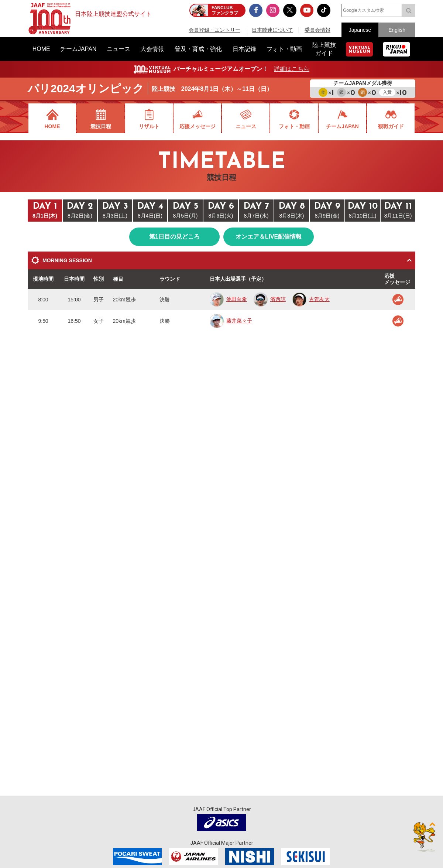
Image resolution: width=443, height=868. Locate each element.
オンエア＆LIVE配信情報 (269, 237)
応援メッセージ (198, 126)
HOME (52, 126)
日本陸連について (272, 30)
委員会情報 (317, 30)
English (397, 30)
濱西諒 (270, 299)
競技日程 (101, 126)
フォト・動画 (294, 126)
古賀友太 (311, 299)
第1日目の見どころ (174, 237)
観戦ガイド (391, 126)
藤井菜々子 (231, 321)
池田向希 (228, 299)
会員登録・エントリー (214, 30)
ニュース (246, 126)
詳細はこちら (292, 69)
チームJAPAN (342, 126)
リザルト (149, 126)
